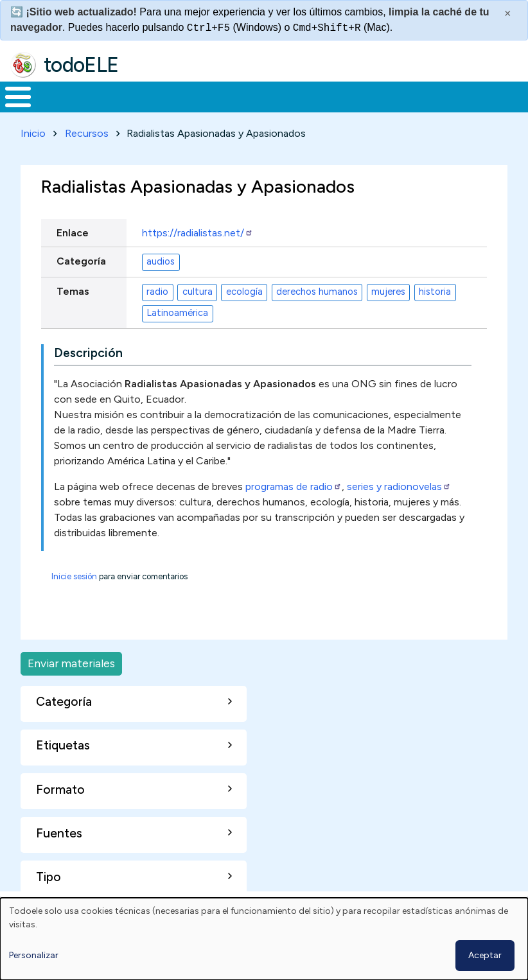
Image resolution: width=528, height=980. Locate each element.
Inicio (11, 102)
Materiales (62, 102)
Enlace (73, 243)
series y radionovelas (399, 497)
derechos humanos (317, 302)
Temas (73, 302)
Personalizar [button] (34, 955)
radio (157, 302)
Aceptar (485, 955)
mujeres (388, 302)
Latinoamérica (177, 324)
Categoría (81, 272)
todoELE (81, 65)
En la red (284, 102)
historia (435, 302)
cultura (198, 302)
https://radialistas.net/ (198, 243)
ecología (244, 302)
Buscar (515, 96)
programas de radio (294, 497)
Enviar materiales (71, 674)
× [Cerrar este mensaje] (508, 13)
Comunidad (457, 102)
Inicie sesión (74, 587)
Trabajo (221, 102)
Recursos (87, 144)
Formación (145, 102)
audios (161, 272)
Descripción (88, 364)
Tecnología (371, 102)
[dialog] (264, 939)
